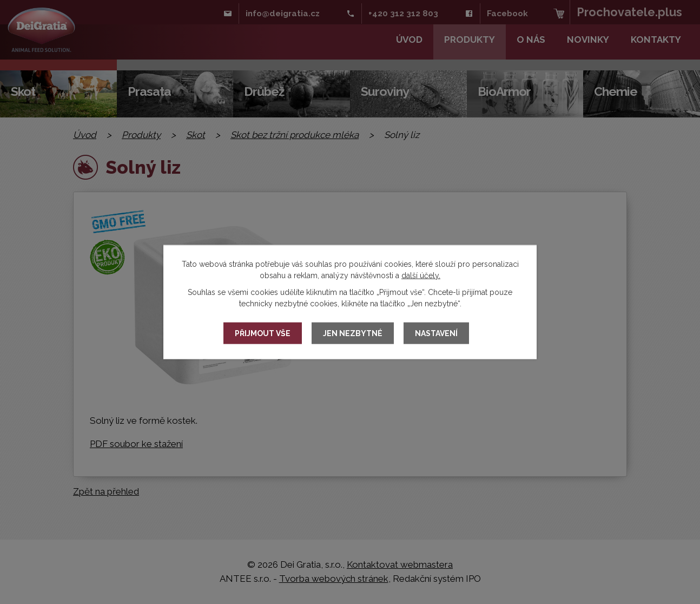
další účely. (421, 275)
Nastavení (436, 333)
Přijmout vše (263, 333)
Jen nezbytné (353, 333)
